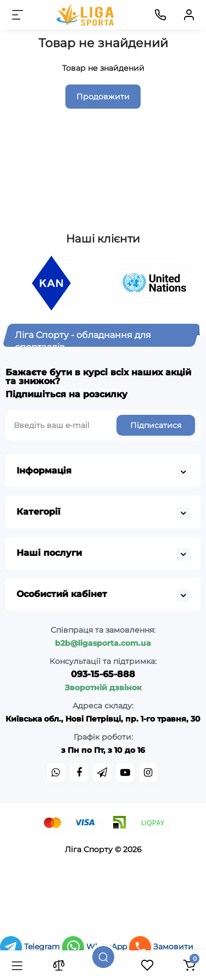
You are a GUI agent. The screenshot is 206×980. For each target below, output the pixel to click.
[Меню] (18, 15)
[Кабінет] (189, 15)
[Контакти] (160, 15)
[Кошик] (189, 965)
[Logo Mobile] (86, 15)
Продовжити (103, 97)
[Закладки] (147, 965)
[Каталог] (17, 965)
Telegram (31, 947)
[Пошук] (103, 957)
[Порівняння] (59, 965)
